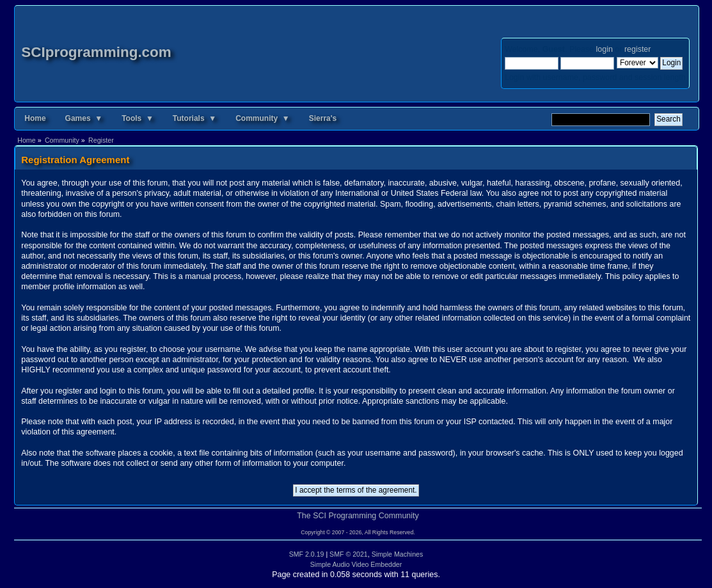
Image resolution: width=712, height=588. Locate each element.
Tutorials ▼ (194, 118)
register (637, 49)
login (605, 49)
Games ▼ (84, 118)
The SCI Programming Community (358, 516)
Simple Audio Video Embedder (356, 564)
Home (35, 118)
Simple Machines (398, 554)
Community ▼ (263, 118)
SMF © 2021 (349, 554)
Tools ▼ (138, 118)
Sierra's (323, 118)
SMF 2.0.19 (307, 554)
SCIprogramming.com (96, 52)
